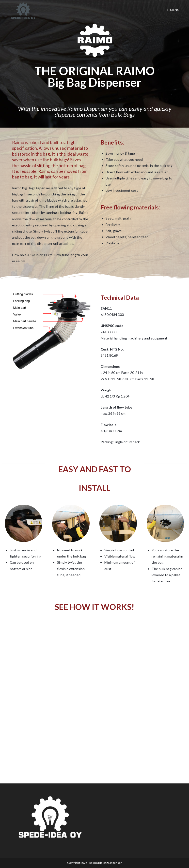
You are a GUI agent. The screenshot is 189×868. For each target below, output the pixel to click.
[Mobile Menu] (173, 10)
